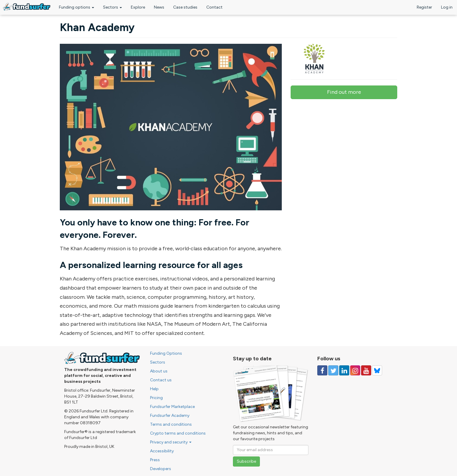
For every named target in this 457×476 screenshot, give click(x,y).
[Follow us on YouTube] (366, 370)
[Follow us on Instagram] (355, 370)
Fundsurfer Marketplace (172, 407)
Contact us (161, 380)
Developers (161, 469)
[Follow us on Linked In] (344, 370)
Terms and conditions (171, 424)
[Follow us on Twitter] (333, 370)
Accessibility (162, 451)
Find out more (344, 92)
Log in (447, 7)
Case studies (185, 7)
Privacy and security (171, 442)
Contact (214, 7)
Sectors (112, 7)
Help (154, 389)
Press (155, 460)
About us (159, 371)
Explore (138, 7)
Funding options (77, 7)
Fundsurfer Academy (170, 416)
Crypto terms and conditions (178, 433)
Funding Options (166, 353)
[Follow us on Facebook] (322, 370)
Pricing (156, 398)
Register (424, 7)
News (159, 7)
